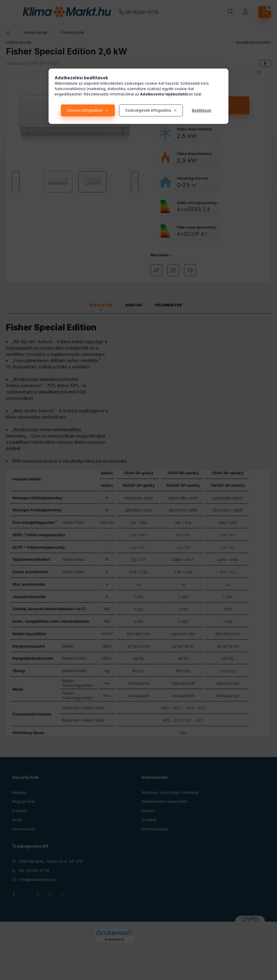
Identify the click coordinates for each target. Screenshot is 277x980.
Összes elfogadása (85, 110)
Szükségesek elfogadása (148, 110)
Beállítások (202, 110)
